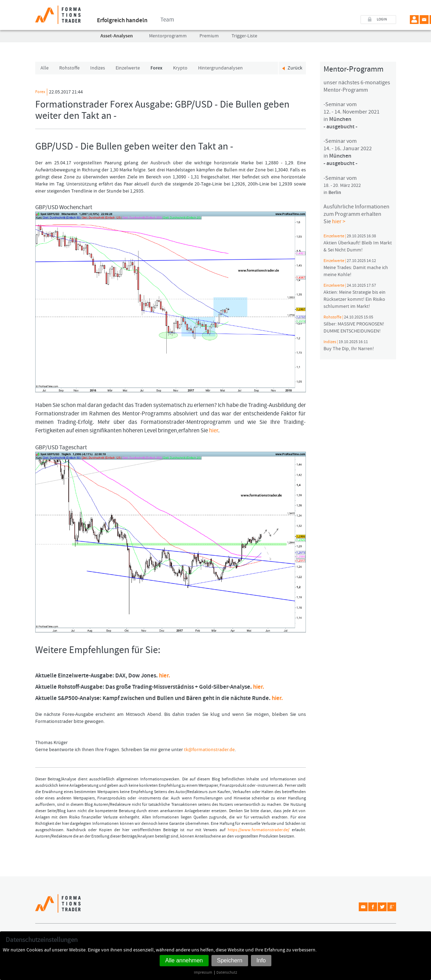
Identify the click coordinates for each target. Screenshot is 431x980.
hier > (339, 221)
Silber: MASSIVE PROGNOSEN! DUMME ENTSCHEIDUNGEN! (354, 324)
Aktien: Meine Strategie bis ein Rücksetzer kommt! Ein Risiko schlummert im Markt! (355, 296)
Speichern (230, 960)
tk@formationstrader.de (209, 750)
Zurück (295, 68)
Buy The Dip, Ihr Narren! (349, 346)
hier (214, 431)
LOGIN (382, 19)
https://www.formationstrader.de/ (258, 830)
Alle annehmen (184, 960)
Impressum (203, 972)
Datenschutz (227, 972)
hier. (165, 676)
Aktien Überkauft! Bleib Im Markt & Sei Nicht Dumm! (358, 243)
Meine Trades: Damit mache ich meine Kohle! (356, 268)
